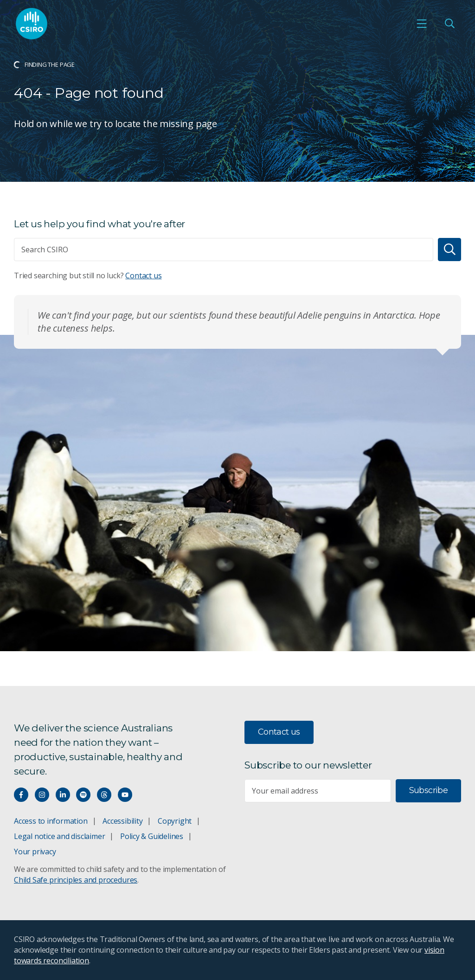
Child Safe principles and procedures (76, 880)
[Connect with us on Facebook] (21, 795)
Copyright (175, 821)
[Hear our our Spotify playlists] (83, 795)
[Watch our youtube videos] (125, 795)
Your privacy (35, 852)
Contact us (143, 275)
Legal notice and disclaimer (59, 836)
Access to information (51, 821)
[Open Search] (449, 24)
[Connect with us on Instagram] (42, 795)
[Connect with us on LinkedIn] (63, 795)
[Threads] (104, 795)
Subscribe (428, 790)
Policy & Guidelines (152, 836)
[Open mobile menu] (422, 24)
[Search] (449, 250)
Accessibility (122, 821)
